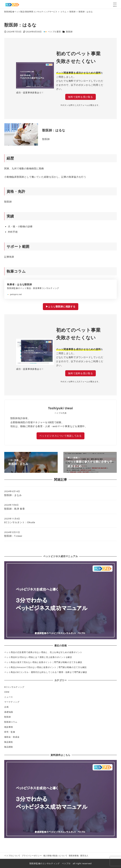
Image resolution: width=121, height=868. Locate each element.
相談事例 (9, 727)
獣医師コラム (11, 722)
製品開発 (9, 747)
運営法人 (84, 856)
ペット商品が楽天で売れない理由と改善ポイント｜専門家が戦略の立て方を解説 (43, 662)
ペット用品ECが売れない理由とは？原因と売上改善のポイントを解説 (38, 657)
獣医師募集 (74, 856)
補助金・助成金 (12, 737)
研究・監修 (10, 732)
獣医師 (69, 32)
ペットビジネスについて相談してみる (60, 436)
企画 (6, 707)
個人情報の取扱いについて (55, 856)
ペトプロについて (12, 856)
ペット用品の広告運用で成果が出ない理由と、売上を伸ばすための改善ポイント (43, 652)
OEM (7, 692)
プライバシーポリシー (32, 856)
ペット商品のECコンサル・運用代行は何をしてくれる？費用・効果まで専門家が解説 (46, 672)
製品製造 (9, 742)
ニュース (9, 697)
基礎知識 (9, 712)
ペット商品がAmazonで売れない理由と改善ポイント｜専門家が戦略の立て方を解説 (45, 667)
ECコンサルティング (14, 687)
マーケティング (12, 702)
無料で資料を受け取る (81, 97)
